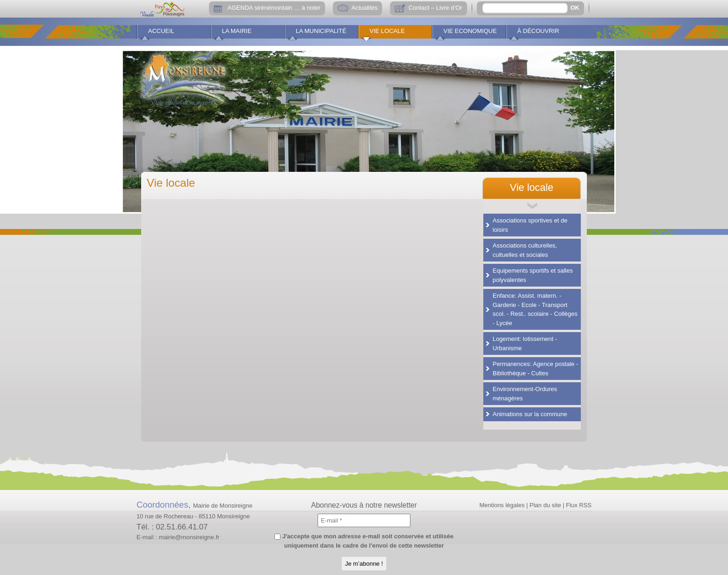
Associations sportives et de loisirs (530, 225)
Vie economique (470, 31)
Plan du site (546, 505)
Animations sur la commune (530, 414)
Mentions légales (502, 505)
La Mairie (237, 31)
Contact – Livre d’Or (435, 8)
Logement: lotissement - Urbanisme (525, 343)
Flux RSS (579, 505)
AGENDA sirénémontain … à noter (274, 8)
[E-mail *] (364, 520)
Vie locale (387, 31)
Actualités (364, 8)
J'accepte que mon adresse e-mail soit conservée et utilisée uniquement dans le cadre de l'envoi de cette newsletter (364, 541)
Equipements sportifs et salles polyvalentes (533, 275)
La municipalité (321, 31)
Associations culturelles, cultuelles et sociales (525, 250)
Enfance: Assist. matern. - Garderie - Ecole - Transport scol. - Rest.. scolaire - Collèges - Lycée (535, 309)
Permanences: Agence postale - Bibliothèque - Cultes (535, 369)
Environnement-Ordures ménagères (525, 394)
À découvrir (538, 31)
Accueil (161, 31)
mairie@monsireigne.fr (189, 537)
